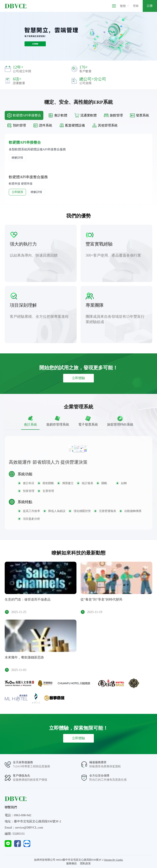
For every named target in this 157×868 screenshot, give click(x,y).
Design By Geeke (114, 860)
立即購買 (17, 192)
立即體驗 (78, 378)
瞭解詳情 (17, 158)
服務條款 (72, 863)
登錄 (136, 6)
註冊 (150, 6)
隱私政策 (85, 863)
